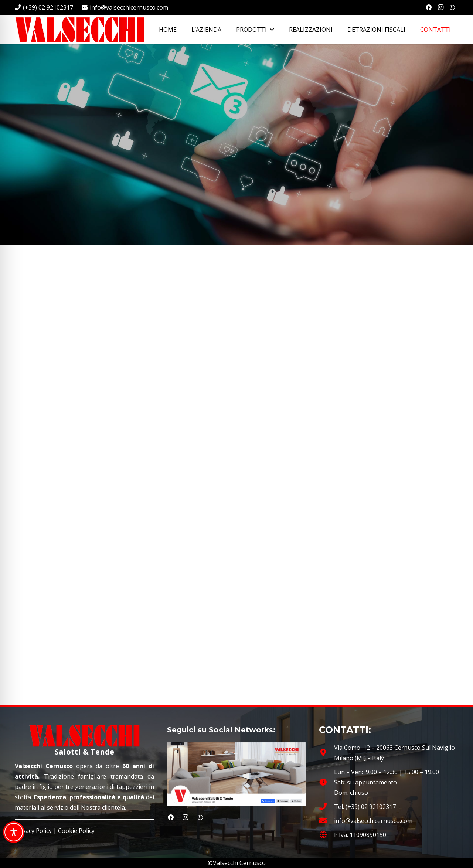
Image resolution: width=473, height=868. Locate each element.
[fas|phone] (326, 807)
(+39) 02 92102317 (371, 807)
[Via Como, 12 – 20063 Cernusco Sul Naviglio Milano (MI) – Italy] (326, 753)
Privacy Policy (33, 831)
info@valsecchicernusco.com (373, 821)
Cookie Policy (76, 831)
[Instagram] (440, 7)
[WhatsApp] (452, 7)
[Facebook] (429, 7)
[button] (270, 30)
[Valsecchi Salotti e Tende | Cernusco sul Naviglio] (79, 30)
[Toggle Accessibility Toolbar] (14, 832)
